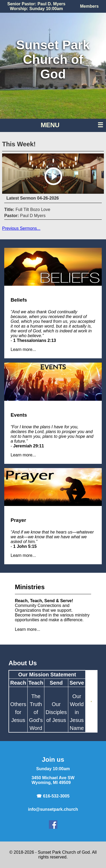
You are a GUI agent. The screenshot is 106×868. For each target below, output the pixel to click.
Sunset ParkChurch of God (53, 60)
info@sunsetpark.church (53, 809)
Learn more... (23, 349)
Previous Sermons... (21, 228)
